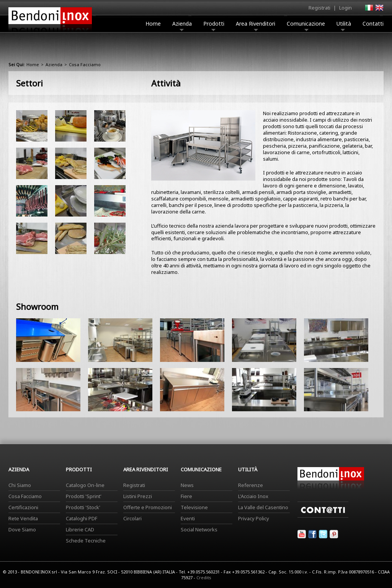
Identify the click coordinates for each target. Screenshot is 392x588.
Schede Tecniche (86, 541)
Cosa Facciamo (25, 496)
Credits (204, 577)
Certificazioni (23, 507)
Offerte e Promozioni (148, 507)
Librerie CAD (80, 529)
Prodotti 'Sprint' (84, 496)
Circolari (132, 518)
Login (345, 8)
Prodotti (214, 26)
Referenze (251, 485)
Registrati (319, 8)
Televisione (194, 507)
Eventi (188, 518)
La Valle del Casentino (263, 507)
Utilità (344, 26)
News (187, 485)
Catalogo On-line (85, 485)
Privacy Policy (254, 518)
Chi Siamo (20, 485)
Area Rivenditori (256, 26)
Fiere (186, 496)
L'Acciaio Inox (253, 496)
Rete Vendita (23, 518)
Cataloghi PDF (82, 518)
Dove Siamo (22, 529)
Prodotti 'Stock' (83, 507)
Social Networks (199, 529)
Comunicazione (306, 26)
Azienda (182, 26)
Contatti (373, 24)
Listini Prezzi (138, 496)
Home (153, 24)
